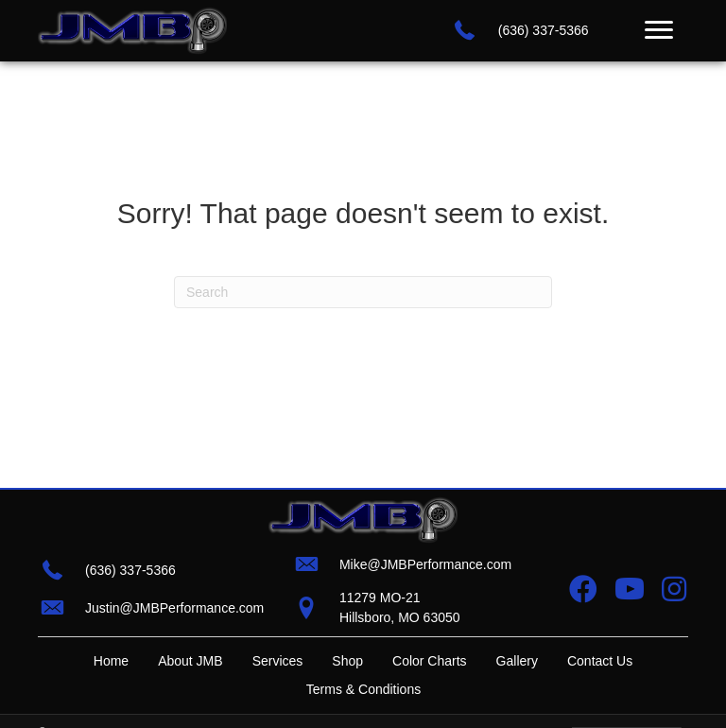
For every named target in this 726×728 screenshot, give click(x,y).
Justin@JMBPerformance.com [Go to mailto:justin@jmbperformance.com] (174, 608)
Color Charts (430, 661)
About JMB (190, 661)
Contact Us (600, 661)
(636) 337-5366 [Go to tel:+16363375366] (544, 30)
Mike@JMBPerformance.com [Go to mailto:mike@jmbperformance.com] (425, 564)
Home (111, 661)
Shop (347, 661)
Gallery (517, 661)
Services (278, 661)
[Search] (363, 292)
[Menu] (659, 30)
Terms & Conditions (363, 689)
